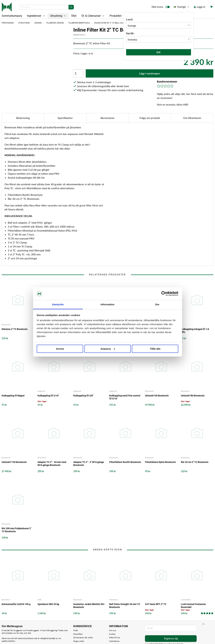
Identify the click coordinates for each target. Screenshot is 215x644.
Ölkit (74, 16)
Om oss (113, 630)
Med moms (161, 8)
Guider (112, 634)
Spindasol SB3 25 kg (48, 604)
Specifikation (65, 118)
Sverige (182, 7)
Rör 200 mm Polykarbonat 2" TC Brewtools (16, 530)
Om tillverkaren (192, 118)
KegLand (41, 391)
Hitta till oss (115, 637)
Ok (159, 52)
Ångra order (79, 641)
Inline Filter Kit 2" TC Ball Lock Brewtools (115, 23)
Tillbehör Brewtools (79, 23)
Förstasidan (8, 23)
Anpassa (108, 349)
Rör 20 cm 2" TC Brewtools (195, 462)
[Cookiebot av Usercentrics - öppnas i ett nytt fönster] (164, 294)
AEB (39, 600)
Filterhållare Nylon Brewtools (160, 462)
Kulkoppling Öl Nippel (13, 396)
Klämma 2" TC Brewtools (15, 329)
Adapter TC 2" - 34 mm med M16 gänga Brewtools (52, 464)
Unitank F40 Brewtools (157, 396)
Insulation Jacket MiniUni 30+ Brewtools (89, 606)
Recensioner (107, 118)
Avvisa (60, 349)
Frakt (76, 630)
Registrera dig (171, 638)
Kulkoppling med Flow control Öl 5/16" (125, 397)
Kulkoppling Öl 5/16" (48, 396)
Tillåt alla (155, 349)
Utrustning (58, 16)
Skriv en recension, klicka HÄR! (173, 105)
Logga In (200, 7)
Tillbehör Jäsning (55, 23)
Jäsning (38, 23)
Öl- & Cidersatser (93, 16)
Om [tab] (157, 304)
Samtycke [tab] (58, 304)
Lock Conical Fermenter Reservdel (193, 606)
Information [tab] (108, 304)
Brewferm (6, 600)
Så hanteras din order (83, 637)
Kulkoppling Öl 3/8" (83, 396)
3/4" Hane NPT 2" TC (156, 604)
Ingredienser (36, 16)
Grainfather (186, 600)
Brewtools (79, 35)
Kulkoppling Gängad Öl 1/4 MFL (195, 331)
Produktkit (118, 16)
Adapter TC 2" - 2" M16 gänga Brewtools (89, 464)
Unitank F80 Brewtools (193, 396)
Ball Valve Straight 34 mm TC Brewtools (125, 606)
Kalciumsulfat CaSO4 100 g (16, 604)
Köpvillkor (78, 634)
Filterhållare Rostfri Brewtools (125, 462)
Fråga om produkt (150, 118)
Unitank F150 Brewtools (14, 462)
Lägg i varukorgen (150, 73)
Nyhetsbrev (114, 641)
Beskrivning (23, 118)
